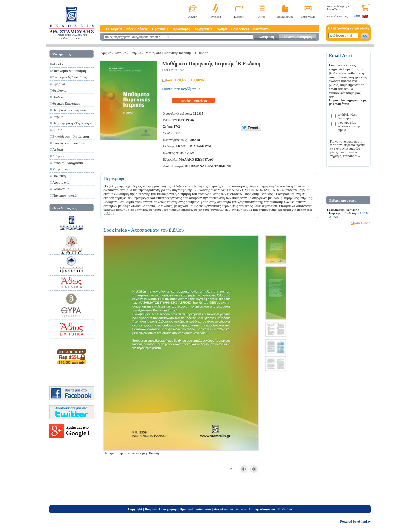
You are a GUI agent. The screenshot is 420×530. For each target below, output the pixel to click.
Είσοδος (239, 17)
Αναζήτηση (266, 37)
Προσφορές (181, 29)
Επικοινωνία (308, 17)
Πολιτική (59, 176)
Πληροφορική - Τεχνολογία (72, 123)
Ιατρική (58, 117)
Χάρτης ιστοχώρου (262, 509)
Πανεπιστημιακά (65, 195)
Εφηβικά (59, 84)
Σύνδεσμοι (285, 509)
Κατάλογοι (262, 29)
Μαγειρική (60, 169)
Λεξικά (58, 149)
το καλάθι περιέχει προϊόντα (338, 8)
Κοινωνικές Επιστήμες (69, 143)
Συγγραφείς (203, 29)
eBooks (58, 64)
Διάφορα (59, 156)
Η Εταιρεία (113, 29)
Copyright (135, 509)
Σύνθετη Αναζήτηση (298, 37)
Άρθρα (222, 29)
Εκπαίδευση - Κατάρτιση (71, 136)
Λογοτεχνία (61, 182)
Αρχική (193, 17)
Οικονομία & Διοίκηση (69, 71)
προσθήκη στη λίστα (193, 101)
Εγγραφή (216, 17)
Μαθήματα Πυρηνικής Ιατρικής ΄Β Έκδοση (177, 53)
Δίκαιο (57, 130)
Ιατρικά (136, 53)
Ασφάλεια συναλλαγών (230, 509)
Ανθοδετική (61, 189)
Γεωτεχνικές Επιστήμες (70, 77)
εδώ (357, 156)
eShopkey (364, 522)
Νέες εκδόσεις (137, 29)
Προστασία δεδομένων (196, 509)
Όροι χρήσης (168, 509)
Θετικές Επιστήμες (66, 103)
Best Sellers (240, 29)
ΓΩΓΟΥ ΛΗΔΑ (173, 70)
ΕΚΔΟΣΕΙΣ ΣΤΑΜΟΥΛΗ (194, 146)
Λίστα (262, 17)
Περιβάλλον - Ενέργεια (69, 110)
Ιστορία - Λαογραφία (68, 163)
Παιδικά (58, 97)
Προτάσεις (160, 29)
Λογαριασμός (285, 17)
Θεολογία (59, 90)
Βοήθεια (151, 509)
